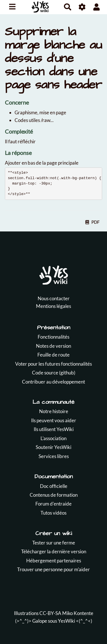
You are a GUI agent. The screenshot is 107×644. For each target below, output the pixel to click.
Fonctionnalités (53, 337)
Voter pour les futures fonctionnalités (53, 364)
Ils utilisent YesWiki (54, 429)
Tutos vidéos (53, 513)
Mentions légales (53, 306)
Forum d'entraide (53, 504)
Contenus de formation (54, 495)
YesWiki (66, 621)
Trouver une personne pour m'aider (53, 569)
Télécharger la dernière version (54, 551)
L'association (53, 438)
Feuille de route (53, 355)
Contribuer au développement (53, 382)
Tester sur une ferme (54, 543)
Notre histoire (54, 411)
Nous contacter (54, 298)
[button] (97, 7)
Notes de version (53, 346)
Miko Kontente (78, 613)
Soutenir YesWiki (53, 447)
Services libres (54, 456)
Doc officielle (54, 486)
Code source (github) (54, 373)
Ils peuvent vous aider (54, 420)
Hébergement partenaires (54, 561)
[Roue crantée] (82, 7)
